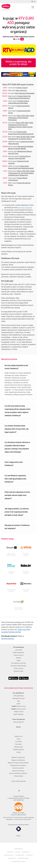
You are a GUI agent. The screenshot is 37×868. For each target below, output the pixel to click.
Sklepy (18, 660)
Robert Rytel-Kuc (21, 90)
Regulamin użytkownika (18, 757)
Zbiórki (19, 704)
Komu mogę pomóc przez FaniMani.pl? (14, 464)
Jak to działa (19, 650)
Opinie (19, 739)
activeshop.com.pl (23, 858)
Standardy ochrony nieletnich (18, 765)
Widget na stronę (19, 712)
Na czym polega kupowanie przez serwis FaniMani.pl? (16, 367)
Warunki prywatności (18, 768)
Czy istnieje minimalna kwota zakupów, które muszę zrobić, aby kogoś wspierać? (17, 429)
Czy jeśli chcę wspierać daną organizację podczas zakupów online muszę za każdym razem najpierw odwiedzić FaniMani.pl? (18, 411)
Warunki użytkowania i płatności (18, 773)
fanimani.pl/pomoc (8, 639)
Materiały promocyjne (19, 698)
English (18, 836)
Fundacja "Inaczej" (22, 88)
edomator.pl (12, 858)
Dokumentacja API (18, 722)
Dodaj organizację (18, 696)
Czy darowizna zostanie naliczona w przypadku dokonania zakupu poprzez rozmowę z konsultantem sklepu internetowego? (17, 447)
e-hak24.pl (29, 855)
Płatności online (19, 706)
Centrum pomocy (19, 655)
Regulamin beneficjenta (18, 760)
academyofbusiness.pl (18, 861)
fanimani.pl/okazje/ (25, 207)
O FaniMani (19, 742)
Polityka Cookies (19, 776)
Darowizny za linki (18, 709)
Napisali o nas (19, 736)
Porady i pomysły (19, 668)
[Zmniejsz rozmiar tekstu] (35, 2)
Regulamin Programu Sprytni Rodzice (18, 763)
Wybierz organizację (18, 652)
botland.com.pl (9, 855)
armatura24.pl (20, 855)
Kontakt (18, 752)
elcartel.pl (10, 852)
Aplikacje (18, 658)
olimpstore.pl (26, 852)
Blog (18, 701)
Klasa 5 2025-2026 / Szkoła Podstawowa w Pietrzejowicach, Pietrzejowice (21, 118)
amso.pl (18, 852)
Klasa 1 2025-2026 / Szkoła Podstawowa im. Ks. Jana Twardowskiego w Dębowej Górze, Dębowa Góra (21, 173)
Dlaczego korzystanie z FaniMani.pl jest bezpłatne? (17, 527)
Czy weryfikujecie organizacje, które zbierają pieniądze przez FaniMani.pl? (15, 479)
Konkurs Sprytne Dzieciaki (19, 781)
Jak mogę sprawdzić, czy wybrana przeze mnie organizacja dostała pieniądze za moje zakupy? (17, 512)
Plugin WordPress (18, 714)
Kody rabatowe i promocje (18, 663)
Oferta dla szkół (18, 747)
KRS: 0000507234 (19, 800)
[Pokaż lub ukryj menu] (33, 7)
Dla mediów (19, 744)
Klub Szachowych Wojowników (25, 93)
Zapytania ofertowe (18, 749)
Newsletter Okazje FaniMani (19, 666)
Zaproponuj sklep (18, 671)
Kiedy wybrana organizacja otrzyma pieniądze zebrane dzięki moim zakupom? (17, 495)
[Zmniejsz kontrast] (32, 2)
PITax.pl (25, 819)
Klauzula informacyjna (18, 771)
